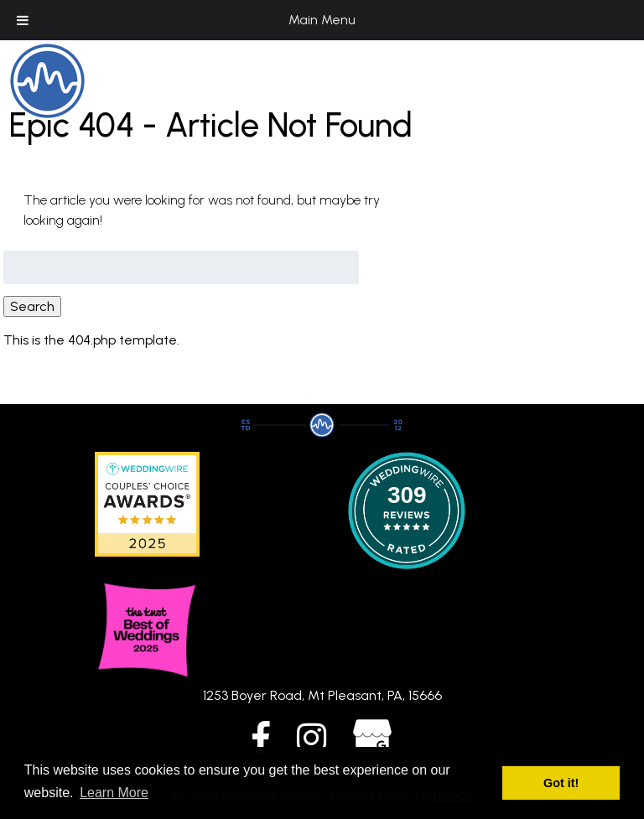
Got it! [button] (561, 783)
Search (32, 306)
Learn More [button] (114, 793)
